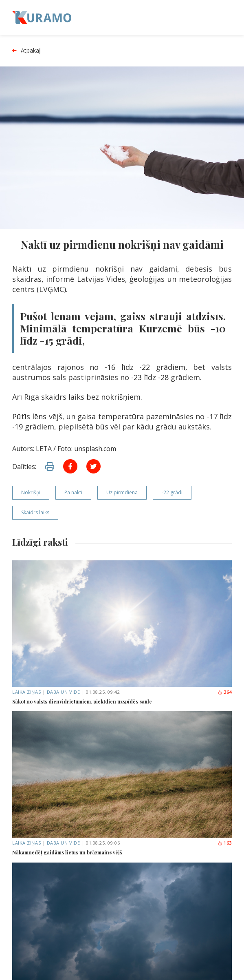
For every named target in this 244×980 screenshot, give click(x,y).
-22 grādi (172, 492)
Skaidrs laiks (35, 512)
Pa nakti (73, 492)
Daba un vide (64, 692)
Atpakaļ (26, 51)
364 (225, 692)
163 (225, 843)
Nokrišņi (31, 492)
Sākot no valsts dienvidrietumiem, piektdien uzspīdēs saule (82, 701)
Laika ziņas (26, 692)
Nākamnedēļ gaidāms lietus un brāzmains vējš (67, 852)
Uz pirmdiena (122, 492)
